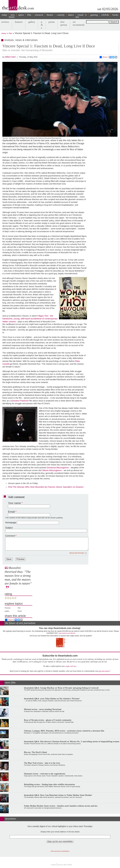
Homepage (11, 523)
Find (10, 487)
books (115, 15)
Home (4, 33)
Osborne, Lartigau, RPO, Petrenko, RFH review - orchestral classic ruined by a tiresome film (64, 731)
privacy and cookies (65, 865)
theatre (50, 15)
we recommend (79, 23)
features (19, 22)
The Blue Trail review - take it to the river (42, 763)
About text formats (77, 553)
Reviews (8, 608)
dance (71, 15)
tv (86, 15)
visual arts (79, 16)
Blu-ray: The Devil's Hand (35, 752)
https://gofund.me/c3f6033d (67, 633)
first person (64, 23)
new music (12, 16)
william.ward (10, 57)
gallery (32, 22)
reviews (5, 22)
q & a (42, 25)
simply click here (71, 666)
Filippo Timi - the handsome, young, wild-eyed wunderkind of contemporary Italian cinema (30, 319)
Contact (54, 865)
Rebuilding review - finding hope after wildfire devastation (50, 784)
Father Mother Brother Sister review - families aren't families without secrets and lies (61, 806)
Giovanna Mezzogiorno (58, 468)
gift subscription (104, 671)
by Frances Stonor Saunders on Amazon (64, 487)
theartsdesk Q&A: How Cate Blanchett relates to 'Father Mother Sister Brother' (58, 795)
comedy (61, 15)
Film (11, 33)
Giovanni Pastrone (20, 401)
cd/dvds (105, 15)
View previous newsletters (60, 851)
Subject (9, 528)
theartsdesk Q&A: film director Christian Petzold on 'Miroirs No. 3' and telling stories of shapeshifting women (72, 741)
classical (39, 15)
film (29, 15)
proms (52, 22)
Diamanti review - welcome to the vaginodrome (45, 774)
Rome (20, 611)
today (4, 15)
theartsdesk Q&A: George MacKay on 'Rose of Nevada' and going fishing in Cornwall (61, 688)
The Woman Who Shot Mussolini (29, 487)
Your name (14, 503)
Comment (10, 536)
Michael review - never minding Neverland (43, 709)
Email (11, 512)
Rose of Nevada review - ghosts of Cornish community (48, 720)
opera (21, 15)
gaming (94, 15)
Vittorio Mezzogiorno (52, 470)
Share (103, 57)
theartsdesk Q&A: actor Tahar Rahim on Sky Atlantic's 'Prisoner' (52, 699)
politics (7, 611)
